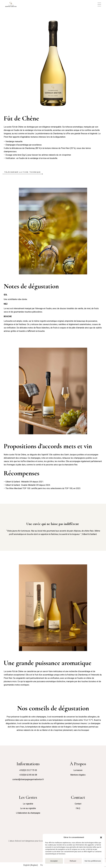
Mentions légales (78, 775)
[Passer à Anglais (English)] (31, 865)
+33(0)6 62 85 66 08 (28, 775)
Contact (78, 804)
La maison (78, 770)
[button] (101, 837)
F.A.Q (78, 808)
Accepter (54, 861)
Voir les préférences (93, 861)
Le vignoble (28, 804)
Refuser (73, 861)
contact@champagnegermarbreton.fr (28, 779)
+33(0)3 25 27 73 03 (28, 770)
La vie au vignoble (28, 808)
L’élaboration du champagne (28, 813)
